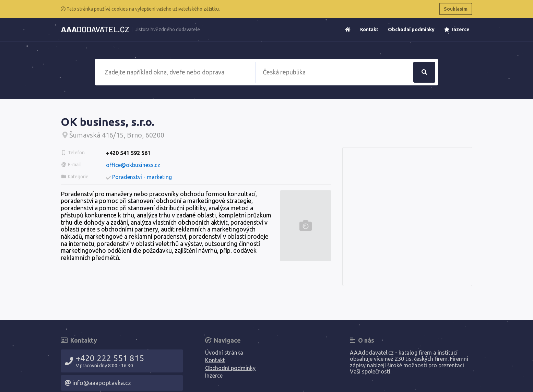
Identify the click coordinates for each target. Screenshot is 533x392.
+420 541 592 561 (128, 153)
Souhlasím (456, 9)
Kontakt (369, 29)
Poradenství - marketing (142, 177)
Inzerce (457, 29)
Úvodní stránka (224, 353)
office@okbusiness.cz (133, 165)
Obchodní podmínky (411, 29)
